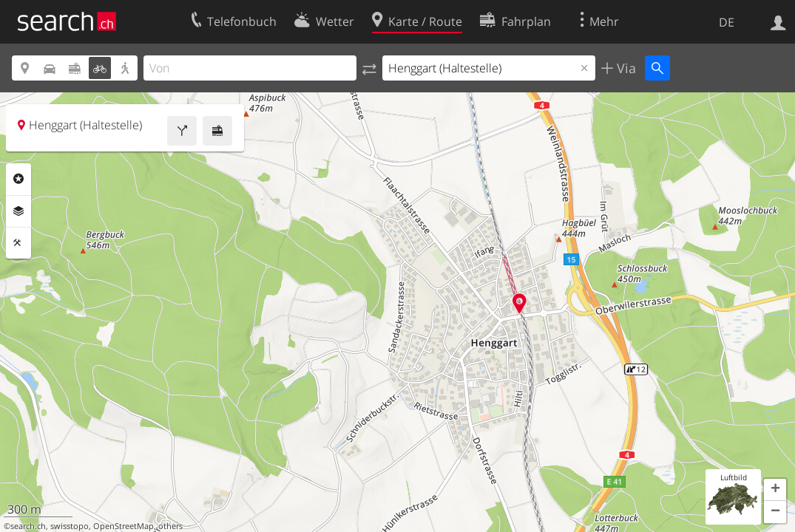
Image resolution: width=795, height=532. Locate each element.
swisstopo (70, 526)
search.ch (28, 526)
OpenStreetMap (124, 526)
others (170, 526)
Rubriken (18, 179)
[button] (775, 490)
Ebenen (18, 211)
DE (727, 22)
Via (625, 68)
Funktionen (18, 243)
